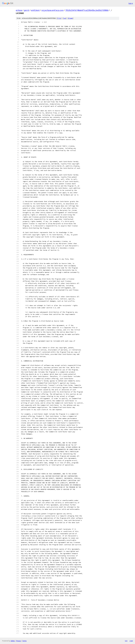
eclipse (19, 10)
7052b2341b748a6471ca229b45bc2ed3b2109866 (87, 10)
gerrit (27, 10)
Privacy (18, 641)
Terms (24, 641)
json (131, 641)
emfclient (35, 10)
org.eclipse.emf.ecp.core (52, 10)
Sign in (131, 3)
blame (70, 18)
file (59, 18)
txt (126, 641)
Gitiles (13, 641)
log (65, 18)
